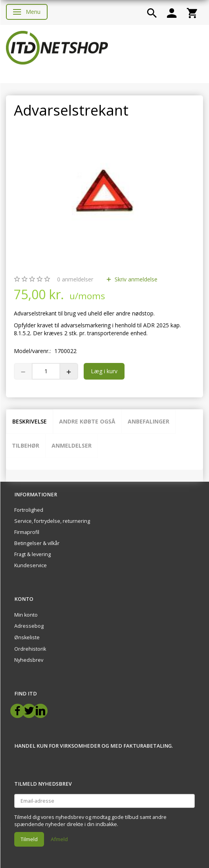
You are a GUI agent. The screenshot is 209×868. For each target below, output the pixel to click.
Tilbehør (26, 445)
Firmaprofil (27, 532)
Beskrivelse (30, 421)
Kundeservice (31, 565)
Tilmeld (29, 839)
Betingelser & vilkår (37, 543)
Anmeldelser (72, 445)
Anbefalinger (149, 421)
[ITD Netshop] (57, 47)
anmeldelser (75, 279)
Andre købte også (87, 421)
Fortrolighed (29, 510)
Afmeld (59, 839)
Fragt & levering (33, 554)
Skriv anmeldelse (135, 279)
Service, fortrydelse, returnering (52, 521)
